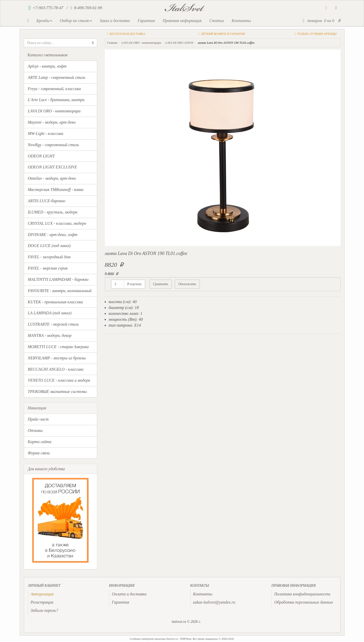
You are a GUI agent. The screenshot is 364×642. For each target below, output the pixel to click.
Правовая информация (182, 21)
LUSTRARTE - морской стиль (53, 324)
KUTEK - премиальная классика (56, 302)
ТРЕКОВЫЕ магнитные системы (57, 392)
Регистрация (42, 602)
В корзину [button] (135, 284)
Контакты (241, 21)
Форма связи (39, 453)
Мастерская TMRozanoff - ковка (56, 190)
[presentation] (42, 594)
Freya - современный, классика (54, 89)
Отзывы (35, 430)
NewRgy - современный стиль (53, 145)
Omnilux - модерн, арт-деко (52, 178)
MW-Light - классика (46, 133)
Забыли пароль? (45, 610)
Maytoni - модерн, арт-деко (52, 122)
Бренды (44, 21)
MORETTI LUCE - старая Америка (58, 347)
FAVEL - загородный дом (49, 257)
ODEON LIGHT (41, 156)
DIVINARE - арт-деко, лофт (53, 235)
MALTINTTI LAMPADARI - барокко (58, 279)
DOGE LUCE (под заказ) (49, 246)
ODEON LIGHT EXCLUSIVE (53, 167)
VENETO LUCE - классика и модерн (59, 380)
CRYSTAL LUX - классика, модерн (57, 223)
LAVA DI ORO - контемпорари (54, 111)
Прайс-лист (38, 419)
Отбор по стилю (76, 21)
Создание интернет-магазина (148, 639)
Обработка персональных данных (304, 602)
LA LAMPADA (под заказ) (50, 313)
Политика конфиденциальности (302, 594)
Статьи (217, 21)
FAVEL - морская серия (48, 268)
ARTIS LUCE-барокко (47, 201)
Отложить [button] (187, 284)
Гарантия (146, 21)
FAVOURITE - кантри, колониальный (60, 291)
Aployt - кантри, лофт (47, 66)
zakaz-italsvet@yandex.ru (214, 602)
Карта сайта (40, 442)
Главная (112, 43)
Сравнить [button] (161, 284)
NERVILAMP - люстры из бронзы (57, 358)
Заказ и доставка (115, 21)
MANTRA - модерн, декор (50, 335)
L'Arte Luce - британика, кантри (56, 100)
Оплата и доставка (129, 594)
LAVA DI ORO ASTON (179, 43)
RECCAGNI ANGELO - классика (56, 369)
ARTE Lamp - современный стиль (57, 77)
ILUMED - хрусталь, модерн (53, 212)
